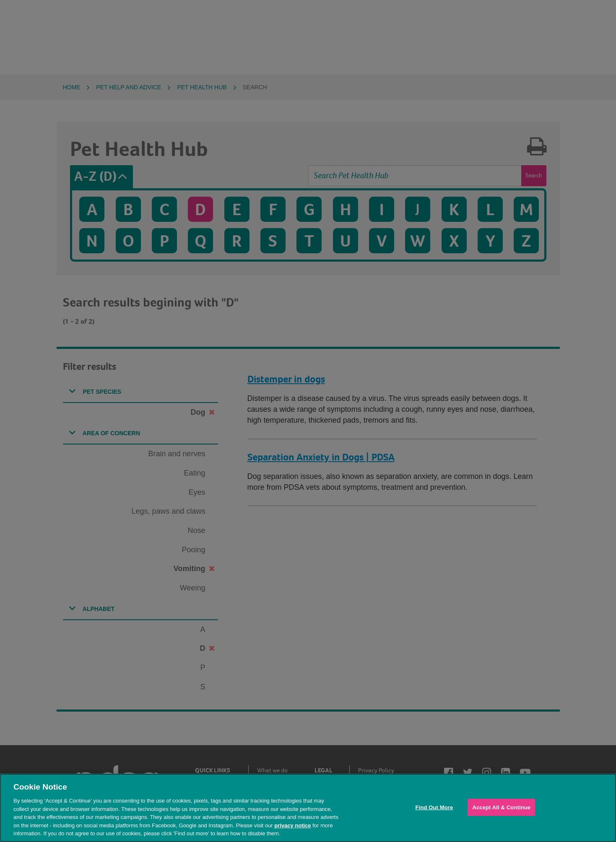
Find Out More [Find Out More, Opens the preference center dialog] (434, 807)
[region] (308, 808)
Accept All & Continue (501, 807)
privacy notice (292, 825)
